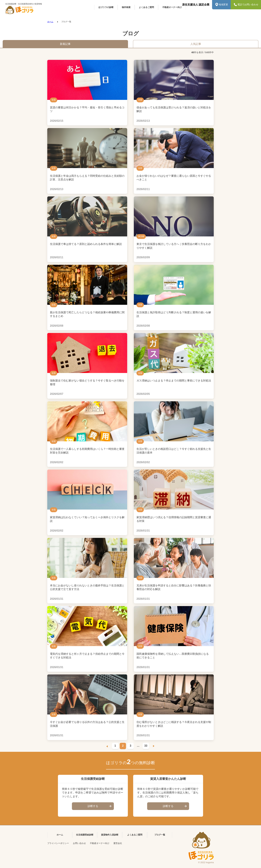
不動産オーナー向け (100, 843)
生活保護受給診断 (85, 835)
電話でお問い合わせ (246, 5)
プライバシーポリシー (58, 843)
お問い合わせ (79, 843)
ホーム (50, 22)
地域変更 (221, 5)
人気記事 (196, 44)
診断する (100, 806)
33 (146, 746)
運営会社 (118, 843)
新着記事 (65, 44)
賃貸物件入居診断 (110, 835)
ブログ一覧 (160, 835)
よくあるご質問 (135, 835)
